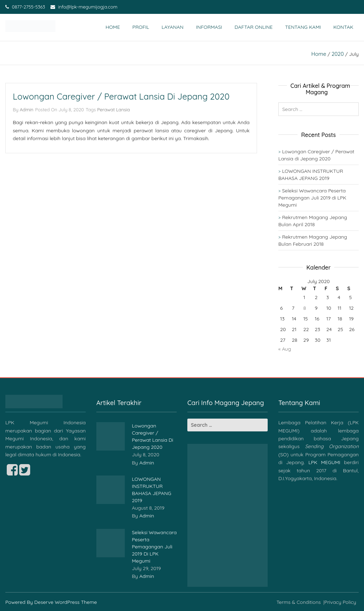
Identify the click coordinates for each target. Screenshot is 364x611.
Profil (141, 27)
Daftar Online (254, 27)
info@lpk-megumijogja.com (84, 7)
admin (26, 110)
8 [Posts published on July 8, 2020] (305, 308)
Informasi (209, 27)
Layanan (173, 27)
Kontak (343, 27)
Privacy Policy (340, 602)
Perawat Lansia (113, 110)
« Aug (285, 349)
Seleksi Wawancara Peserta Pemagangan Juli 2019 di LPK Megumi (312, 198)
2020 (338, 54)
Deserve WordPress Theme (65, 602)
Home (113, 27)
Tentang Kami (303, 27)
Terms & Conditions (299, 602)
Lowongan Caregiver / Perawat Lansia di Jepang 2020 (121, 96)
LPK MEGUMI (324, 462)
